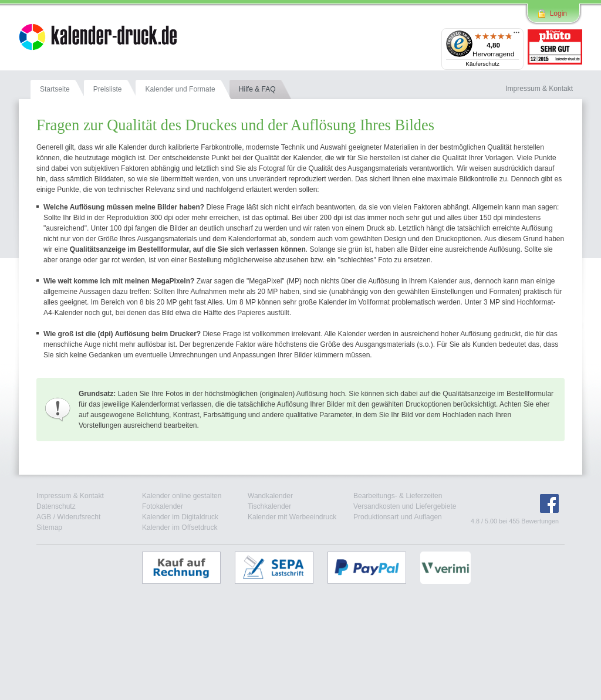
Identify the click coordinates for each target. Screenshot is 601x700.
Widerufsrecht (79, 517)
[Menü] (516, 35)
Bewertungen (540, 521)
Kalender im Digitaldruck (180, 517)
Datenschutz (56, 506)
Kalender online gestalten (182, 496)
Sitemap (49, 527)
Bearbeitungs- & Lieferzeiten (398, 496)
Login (558, 13)
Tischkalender (269, 506)
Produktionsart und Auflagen (398, 517)
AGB (44, 517)
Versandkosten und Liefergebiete (405, 506)
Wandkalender (270, 496)
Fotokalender (163, 506)
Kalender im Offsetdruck (180, 527)
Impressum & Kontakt (70, 496)
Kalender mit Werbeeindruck (292, 517)
